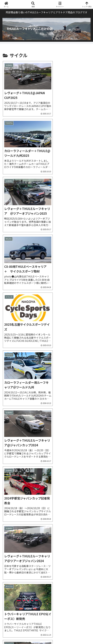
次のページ (46, 579)
